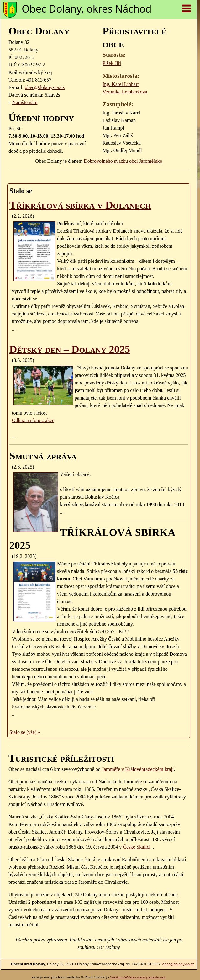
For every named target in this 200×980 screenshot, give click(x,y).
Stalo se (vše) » (25, 732)
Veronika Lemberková (125, 92)
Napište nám (25, 102)
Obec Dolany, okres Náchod (87, 9)
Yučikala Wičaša (123, 977)
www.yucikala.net (151, 977)
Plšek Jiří (112, 63)
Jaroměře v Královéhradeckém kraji (138, 769)
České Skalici (137, 847)
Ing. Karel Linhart (121, 84)
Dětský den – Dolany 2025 (70, 349)
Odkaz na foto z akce (33, 420)
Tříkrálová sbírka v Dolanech (80, 205)
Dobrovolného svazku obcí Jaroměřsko (123, 161)
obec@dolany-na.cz (45, 87)
